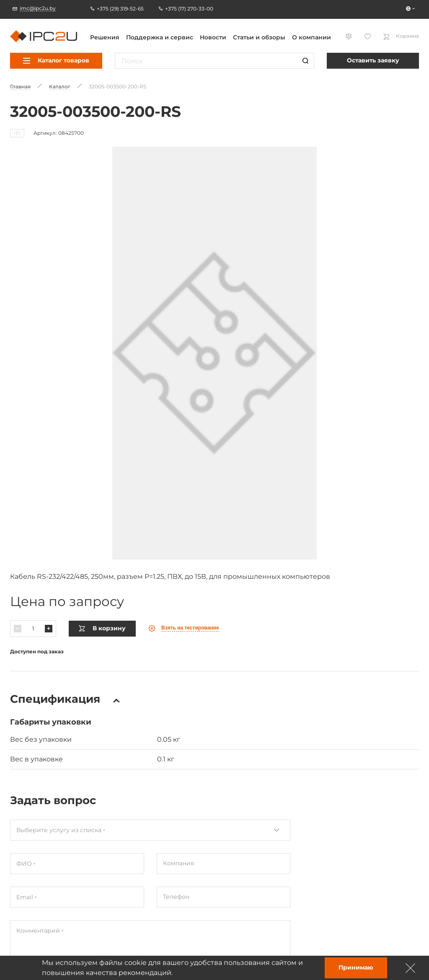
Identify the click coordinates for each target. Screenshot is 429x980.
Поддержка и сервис (160, 37)
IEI (17, 133)
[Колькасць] (33, 616)
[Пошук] (305, 61)
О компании (311, 37)
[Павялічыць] (49, 616)
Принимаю (356, 967)
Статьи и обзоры (259, 37)
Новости (213, 37)
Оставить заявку (373, 60)
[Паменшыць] (18, 616)
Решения (105, 37)
